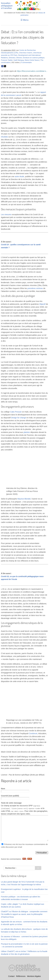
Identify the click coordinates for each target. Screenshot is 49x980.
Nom (3, 789)
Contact (11, 976)
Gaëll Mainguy (19, 60)
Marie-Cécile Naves (32, 60)
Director (19, 58)
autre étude (19, 176)
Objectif (42, 304)
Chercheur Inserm (26, 53)
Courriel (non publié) (10, 796)
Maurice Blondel (24, 499)
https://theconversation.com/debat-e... (32, 71)
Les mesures (6, 214)
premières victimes (35, 288)
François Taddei (7, 60)
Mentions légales (34, 976)
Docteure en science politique (34, 58)
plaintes (27, 432)
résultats (5, 137)
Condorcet (33, 733)
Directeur (12, 58)
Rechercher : (11, 868)
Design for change (19, 418)
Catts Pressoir (16, 412)
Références (21, 976)
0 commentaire (26, 63)
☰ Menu (25, 20)
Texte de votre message (11, 803)
